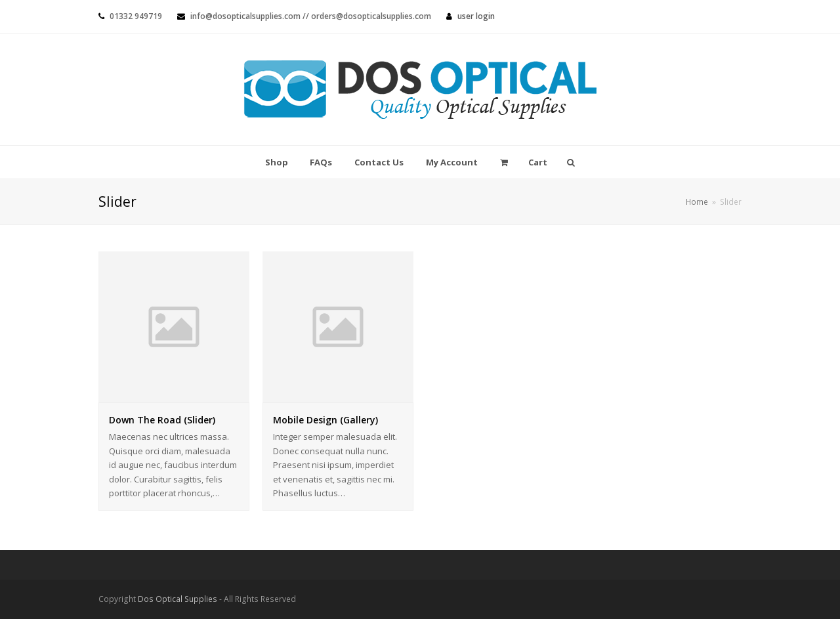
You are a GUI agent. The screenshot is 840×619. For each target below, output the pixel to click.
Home (697, 202)
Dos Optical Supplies (178, 599)
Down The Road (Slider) (162, 420)
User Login (476, 16)
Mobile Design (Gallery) (325, 420)
